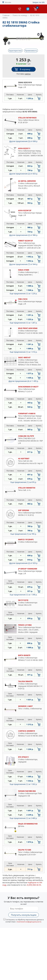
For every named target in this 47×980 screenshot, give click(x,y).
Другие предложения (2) (23, 174)
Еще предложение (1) (23, 293)
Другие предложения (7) (23, 264)
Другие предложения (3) (23, 141)
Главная (6, 15)
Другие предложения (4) (23, 381)
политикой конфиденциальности (29, 922)
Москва (8, 2)
